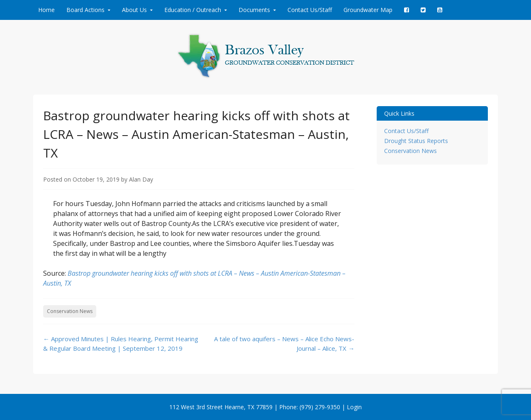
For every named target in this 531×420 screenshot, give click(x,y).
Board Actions (85, 10)
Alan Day (141, 179)
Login (354, 407)
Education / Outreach (193, 10)
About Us (134, 10)
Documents (254, 10)
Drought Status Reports (416, 141)
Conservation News (70, 311)
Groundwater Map (368, 10)
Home (46, 10)
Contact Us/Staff (310, 10)
